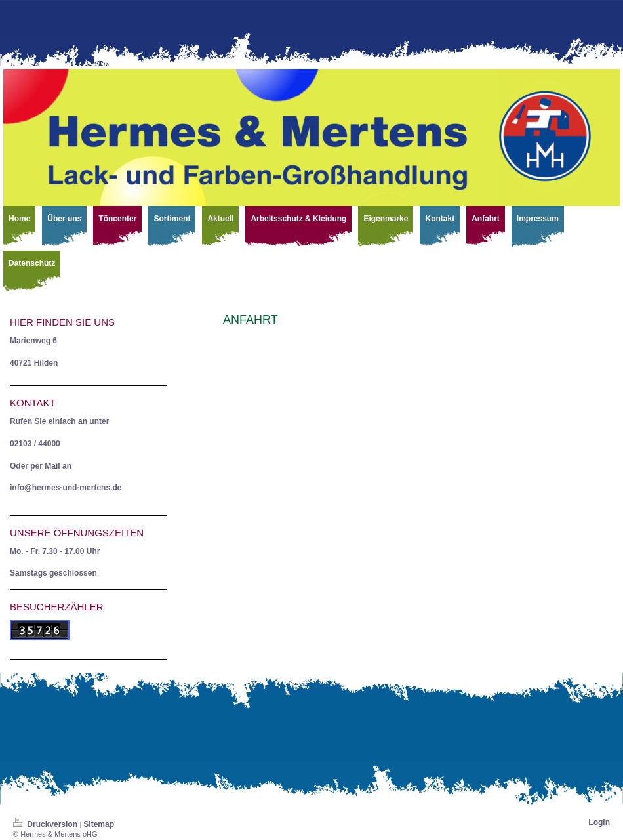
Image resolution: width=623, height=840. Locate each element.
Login (599, 822)
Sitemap (99, 824)
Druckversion (46, 824)
